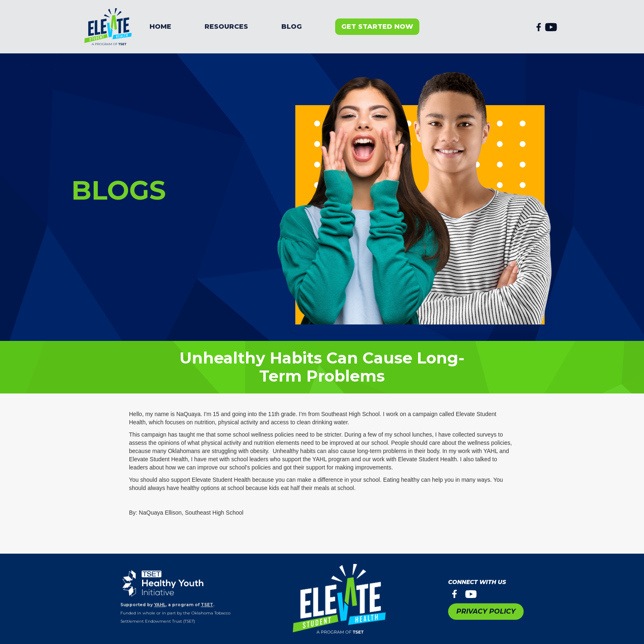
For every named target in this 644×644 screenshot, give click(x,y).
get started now (377, 26)
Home (160, 26)
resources (226, 26)
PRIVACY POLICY (486, 611)
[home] (108, 27)
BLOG (292, 26)
